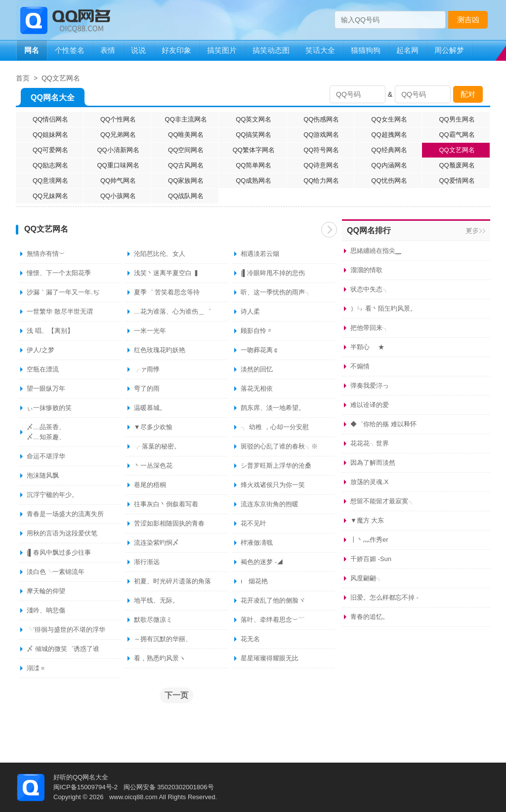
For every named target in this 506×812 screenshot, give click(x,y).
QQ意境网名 (50, 181)
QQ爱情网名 (457, 181)
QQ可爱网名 (50, 150)
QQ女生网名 (389, 119)
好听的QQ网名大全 (81, 777)
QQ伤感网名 (321, 119)
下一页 (329, 230)
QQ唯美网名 (186, 135)
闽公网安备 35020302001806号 (169, 787)
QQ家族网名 (186, 181)
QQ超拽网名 (389, 135)
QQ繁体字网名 (254, 150)
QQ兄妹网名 (50, 196)
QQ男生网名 (457, 119)
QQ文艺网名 (61, 78)
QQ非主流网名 (186, 119)
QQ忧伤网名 (389, 181)
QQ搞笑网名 (253, 135)
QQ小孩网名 (118, 196)
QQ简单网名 (253, 165)
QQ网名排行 (369, 230)
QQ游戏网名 (321, 135)
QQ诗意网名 (321, 165)
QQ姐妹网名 (50, 135)
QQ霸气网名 (457, 135)
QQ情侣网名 (50, 119)
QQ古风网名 (186, 165)
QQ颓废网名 (457, 165)
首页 (23, 78)
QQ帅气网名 (118, 181)
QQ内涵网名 (389, 165)
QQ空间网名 (186, 150)
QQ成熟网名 (253, 181)
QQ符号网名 (321, 150)
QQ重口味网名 (118, 165)
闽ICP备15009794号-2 (85, 787)
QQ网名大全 (53, 100)
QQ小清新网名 (118, 150)
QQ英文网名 (253, 119)
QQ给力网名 (321, 181)
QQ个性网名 (118, 119)
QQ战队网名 (186, 196)
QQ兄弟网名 (118, 135)
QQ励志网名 (50, 165)
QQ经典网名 (389, 150)
